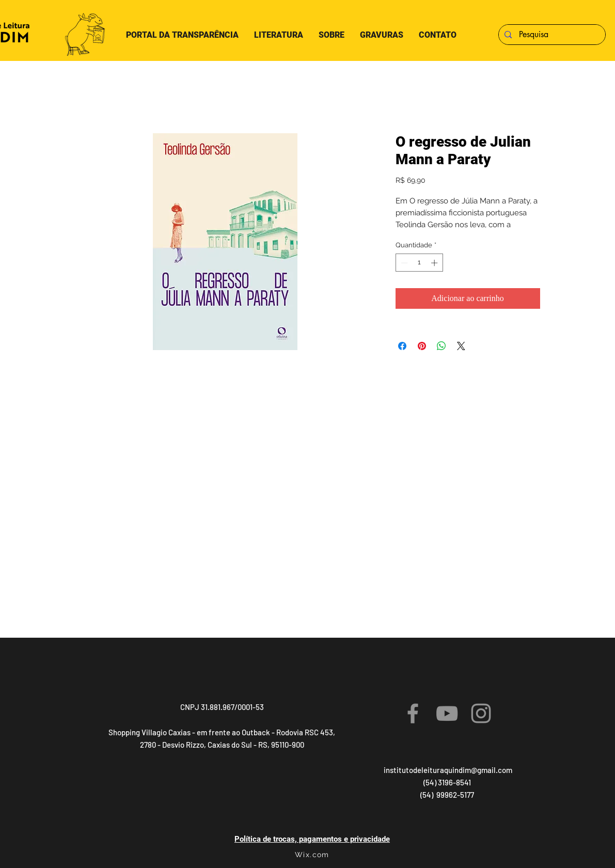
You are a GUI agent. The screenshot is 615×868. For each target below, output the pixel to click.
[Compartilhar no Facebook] (402, 346)
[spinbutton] (419, 263)
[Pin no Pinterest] (422, 346)
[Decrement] (403, 263)
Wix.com (312, 855)
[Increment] (435, 263)
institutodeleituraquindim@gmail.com (448, 770)
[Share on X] (461, 346)
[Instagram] (481, 713)
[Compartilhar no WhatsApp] (441, 346)
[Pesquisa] (551, 35)
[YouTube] (447, 713)
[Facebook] (413, 713)
